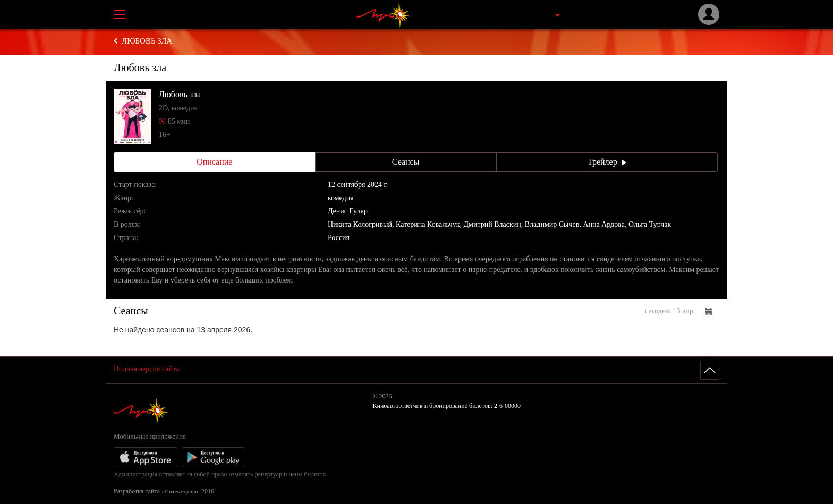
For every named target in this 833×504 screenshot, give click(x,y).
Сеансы (406, 162)
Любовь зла (147, 41)
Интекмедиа (180, 491)
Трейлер (607, 162)
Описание (214, 162)
